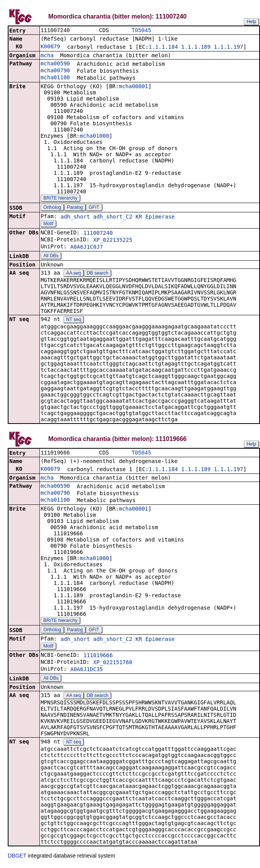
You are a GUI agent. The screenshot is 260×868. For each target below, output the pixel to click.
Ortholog (52, 208)
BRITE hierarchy (60, 199)
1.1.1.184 (163, 48)
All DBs (51, 256)
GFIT (94, 208)
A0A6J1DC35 (87, 671)
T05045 (141, 31)
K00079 (50, 47)
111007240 (98, 234)
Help (251, 22)
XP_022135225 (113, 241)
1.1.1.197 (229, 48)
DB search (97, 274)
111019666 (98, 657)
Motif (48, 224)
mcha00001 (133, 87)
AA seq (74, 274)
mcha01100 (55, 78)
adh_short (75, 217)
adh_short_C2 (113, 217)
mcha (47, 56)
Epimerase (160, 217)
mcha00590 (55, 64)
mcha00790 (55, 71)
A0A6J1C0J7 (87, 248)
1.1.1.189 (196, 48)
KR (139, 217)
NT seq (74, 320)
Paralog (75, 208)
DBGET (17, 857)
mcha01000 (94, 137)
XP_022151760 (113, 664)
